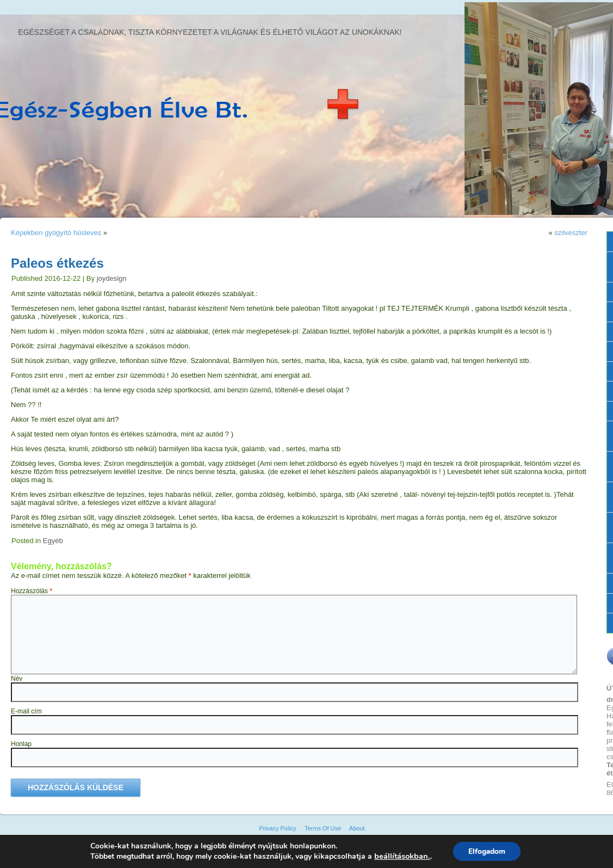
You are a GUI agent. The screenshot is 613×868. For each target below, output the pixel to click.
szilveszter (571, 233)
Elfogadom (487, 851)
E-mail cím (26, 711)
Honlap (21, 744)
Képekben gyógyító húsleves (56, 233)
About (357, 828)
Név (17, 679)
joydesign (112, 278)
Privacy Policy (277, 828)
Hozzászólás (32, 591)
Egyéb (53, 541)
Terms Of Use (323, 828)
